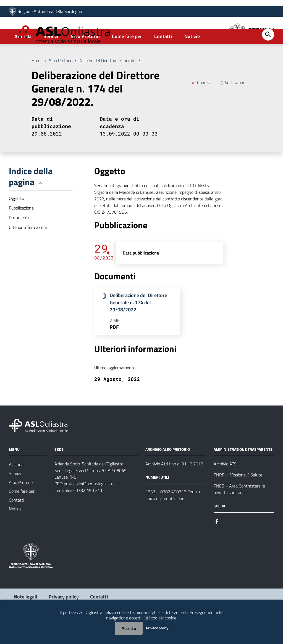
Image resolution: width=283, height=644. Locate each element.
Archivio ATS (225, 486)
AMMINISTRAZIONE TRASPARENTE (243, 472)
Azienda (23, 59)
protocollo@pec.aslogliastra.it (91, 506)
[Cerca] (268, 57)
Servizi (51, 59)
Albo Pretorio (85, 59)
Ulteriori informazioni (28, 250)
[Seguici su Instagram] (227, 543)
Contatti (163, 59)
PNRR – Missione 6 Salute (238, 497)
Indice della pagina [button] (31, 199)
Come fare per (127, 59)
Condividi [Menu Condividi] (202, 105)
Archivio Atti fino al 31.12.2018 (174, 486)
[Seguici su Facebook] (217, 543)
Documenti (19, 240)
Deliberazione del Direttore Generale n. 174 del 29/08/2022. (198, 83)
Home (37, 83)
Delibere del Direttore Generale (107, 83)
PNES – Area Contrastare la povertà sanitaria (239, 512)
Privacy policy (157, 628)
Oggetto (16, 221)
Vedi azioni (231, 105)
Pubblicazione (21, 230)
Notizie (192, 59)
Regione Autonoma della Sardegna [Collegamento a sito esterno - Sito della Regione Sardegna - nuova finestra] (50, 13)
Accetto (129, 628)
